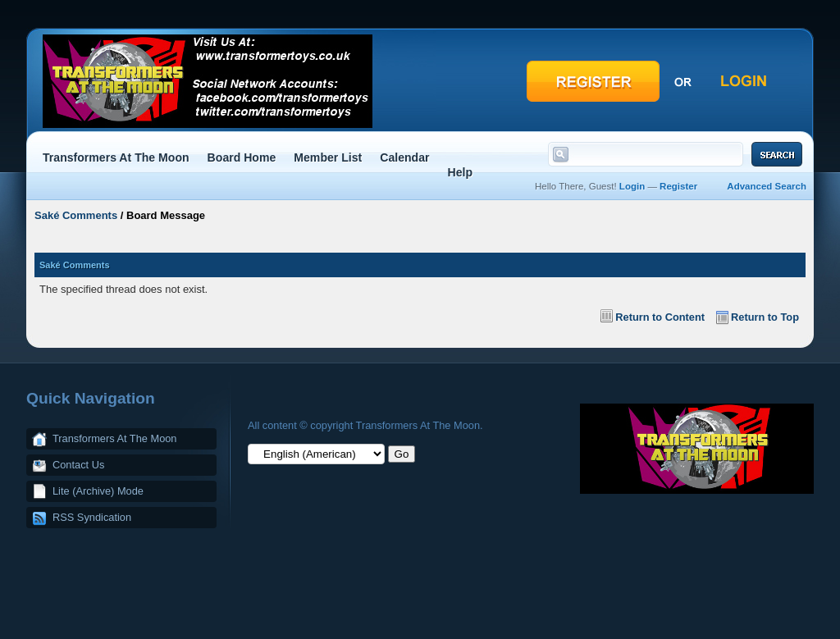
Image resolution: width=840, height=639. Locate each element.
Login (632, 186)
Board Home (242, 157)
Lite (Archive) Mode (98, 491)
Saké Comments (76, 215)
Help (461, 172)
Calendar (404, 157)
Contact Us (78, 465)
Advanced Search (767, 186)
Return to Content (660, 317)
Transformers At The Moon (116, 157)
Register (678, 186)
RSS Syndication (92, 517)
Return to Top (765, 317)
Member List (328, 157)
